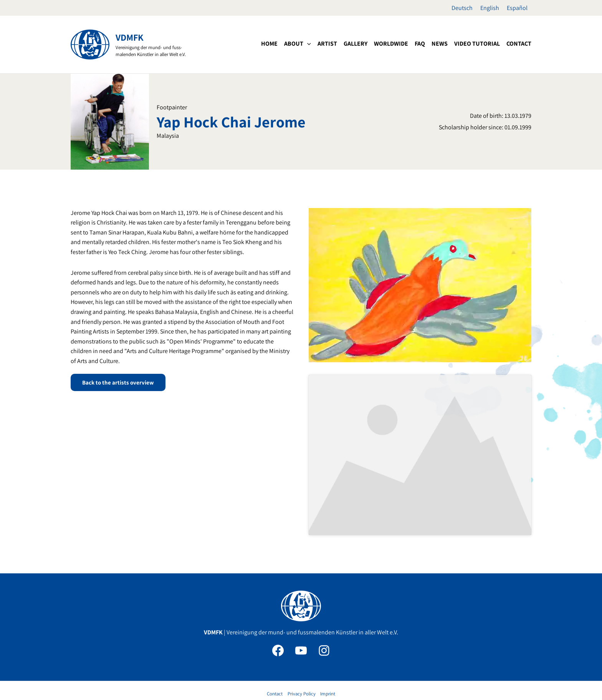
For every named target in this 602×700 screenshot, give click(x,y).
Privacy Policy (302, 659)
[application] (307, 44)
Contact (275, 659)
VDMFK (130, 37)
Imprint (328, 659)
